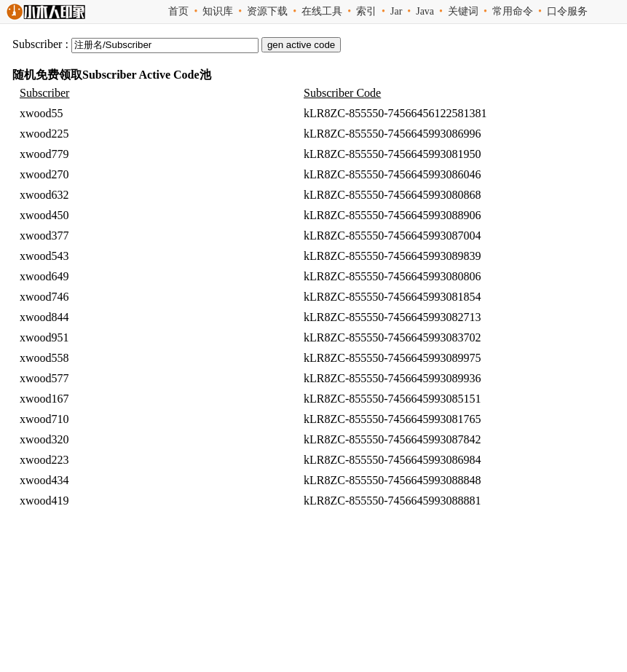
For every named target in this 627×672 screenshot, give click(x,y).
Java (425, 11)
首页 (178, 11)
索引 (366, 11)
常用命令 (513, 11)
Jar (396, 11)
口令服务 (567, 11)
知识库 (218, 11)
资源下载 (267, 11)
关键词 (463, 11)
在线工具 (322, 11)
